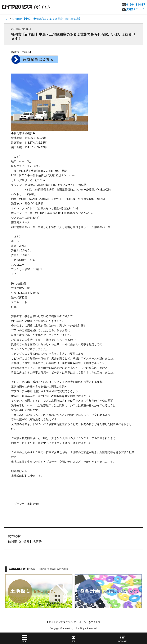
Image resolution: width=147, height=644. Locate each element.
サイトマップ (56, 622)
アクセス (96, 622)
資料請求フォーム (136, 9)
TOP (7, 19)
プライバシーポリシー (77, 622)
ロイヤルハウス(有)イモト (26, 7)
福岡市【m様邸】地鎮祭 (73, 538)
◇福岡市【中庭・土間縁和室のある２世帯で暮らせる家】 (47, 19)
